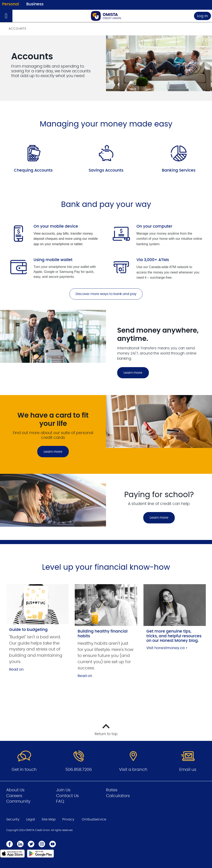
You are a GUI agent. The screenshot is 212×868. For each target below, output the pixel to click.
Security (13, 819)
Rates (112, 790)
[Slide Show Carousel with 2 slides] (106, 467)
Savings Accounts (106, 170)
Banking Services (179, 170)
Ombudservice (94, 819)
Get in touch (24, 770)
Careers (14, 796)
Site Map (49, 819)
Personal (11, 4)
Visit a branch (133, 770)
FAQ (60, 801)
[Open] (6, 16)
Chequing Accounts (33, 170)
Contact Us (67, 796)
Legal (31, 819)
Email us (188, 770)
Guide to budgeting (28, 630)
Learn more (133, 373)
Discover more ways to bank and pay (106, 294)
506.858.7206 (79, 770)
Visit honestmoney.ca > (167, 648)
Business (35, 4)
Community (18, 801)
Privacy (68, 819)
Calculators (118, 796)
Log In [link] (203, 16)
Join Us (63, 790)
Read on (16, 669)
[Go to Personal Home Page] (106, 16)
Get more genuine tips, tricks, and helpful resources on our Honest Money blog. (174, 636)
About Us (15, 790)
